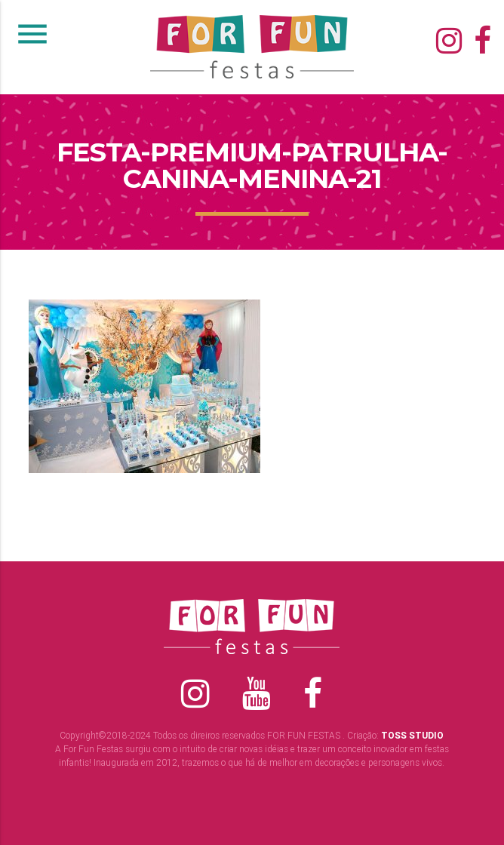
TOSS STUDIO (412, 735)
